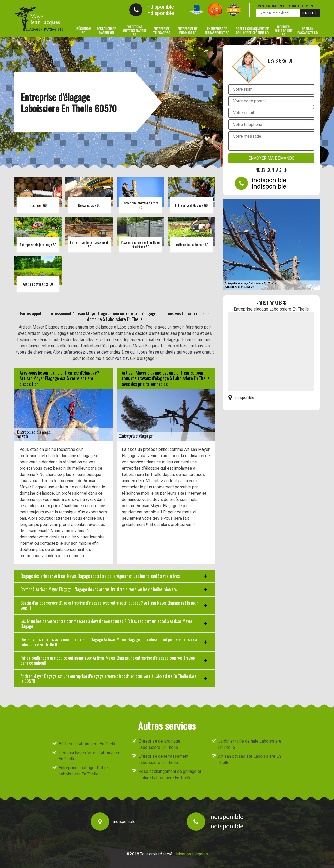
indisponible (160, 7)
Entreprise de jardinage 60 (187, 31)
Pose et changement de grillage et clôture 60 (252, 31)
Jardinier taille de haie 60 (283, 31)
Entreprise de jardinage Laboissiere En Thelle (159, 744)
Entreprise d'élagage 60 (161, 31)
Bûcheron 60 (83, 31)
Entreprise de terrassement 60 (217, 31)
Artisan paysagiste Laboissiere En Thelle (249, 759)
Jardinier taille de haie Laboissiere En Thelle (250, 744)
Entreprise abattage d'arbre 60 (134, 31)
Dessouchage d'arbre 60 (106, 31)
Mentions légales (192, 854)
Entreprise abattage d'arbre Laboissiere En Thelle (83, 771)
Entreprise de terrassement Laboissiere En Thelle (163, 759)
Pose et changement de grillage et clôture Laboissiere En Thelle (170, 775)
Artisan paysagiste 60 (308, 31)
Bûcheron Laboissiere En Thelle (88, 744)
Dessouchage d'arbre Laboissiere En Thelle (90, 756)
